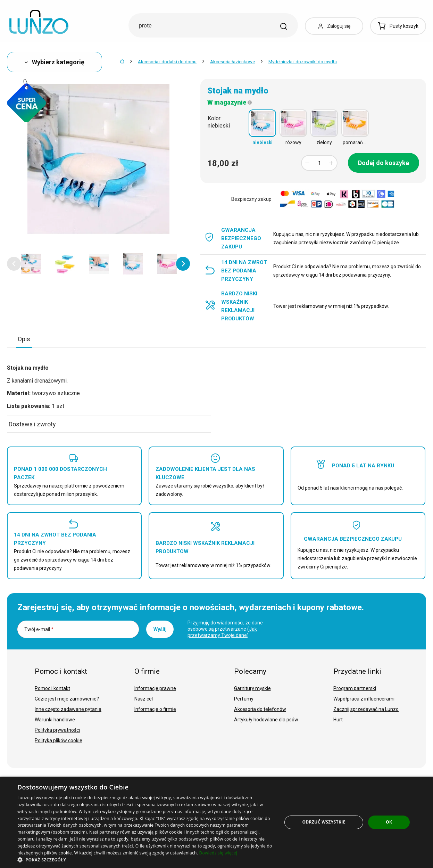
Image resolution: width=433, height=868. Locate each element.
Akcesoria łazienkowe (232, 62)
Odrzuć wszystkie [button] (324, 822)
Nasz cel (144, 699)
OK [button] (389, 822)
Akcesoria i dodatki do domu (167, 62)
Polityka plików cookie (59, 740)
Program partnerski (355, 688)
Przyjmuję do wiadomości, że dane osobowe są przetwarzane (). (225, 629)
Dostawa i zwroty (32, 424)
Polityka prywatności (57, 730)
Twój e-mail (39, 629)
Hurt (338, 720)
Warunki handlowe (55, 720)
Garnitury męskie (252, 688)
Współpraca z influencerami (364, 699)
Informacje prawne (155, 688)
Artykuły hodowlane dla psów (266, 720)
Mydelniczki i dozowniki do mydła (303, 62)
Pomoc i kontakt (52, 688)
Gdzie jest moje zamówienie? (67, 699)
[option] (31, 264)
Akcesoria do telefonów (260, 709)
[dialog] (216, 822)
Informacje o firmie (155, 709)
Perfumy (244, 699)
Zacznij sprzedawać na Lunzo (366, 709)
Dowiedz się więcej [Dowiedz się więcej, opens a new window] (218, 853)
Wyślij (160, 629)
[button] (14, 264)
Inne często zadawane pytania (68, 709)
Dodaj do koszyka (384, 163)
